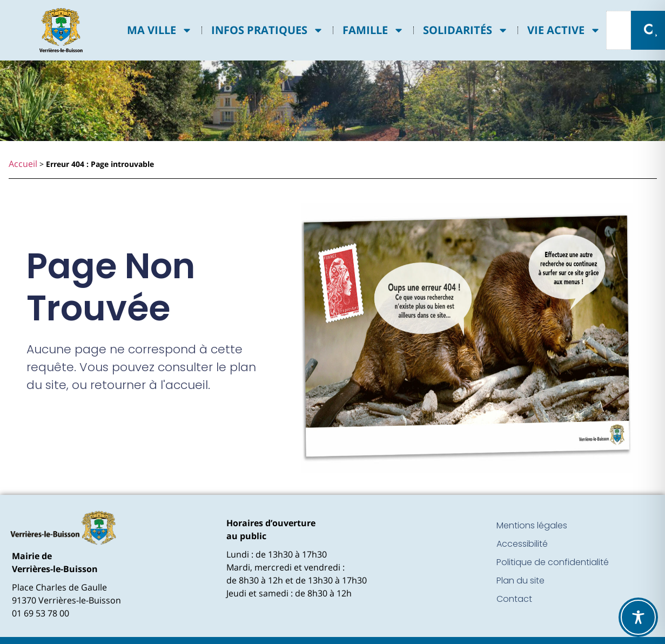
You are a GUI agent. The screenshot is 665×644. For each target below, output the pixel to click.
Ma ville (160, 30)
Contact (514, 599)
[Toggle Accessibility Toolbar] (638, 617)
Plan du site (520, 581)
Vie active (564, 30)
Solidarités (466, 30)
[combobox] (619, 30)
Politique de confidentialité (553, 562)
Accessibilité (522, 544)
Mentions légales (532, 525)
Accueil (23, 164)
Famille (373, 30)
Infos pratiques (267, 30)
